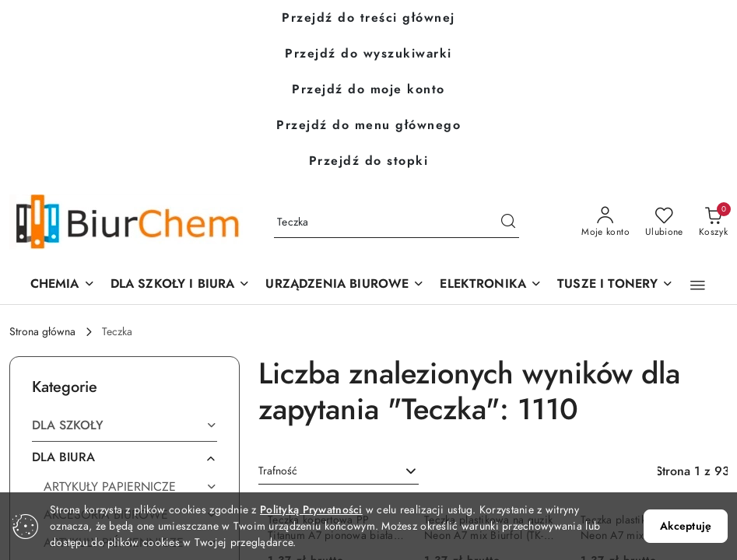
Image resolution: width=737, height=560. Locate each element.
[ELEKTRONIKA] (491, 285)
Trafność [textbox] (278, 471)
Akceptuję (686, 526)
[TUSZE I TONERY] (615, 285)
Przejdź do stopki (369, 161)
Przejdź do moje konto (368, 89)
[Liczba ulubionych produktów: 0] (664, 222)
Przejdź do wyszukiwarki (368, 54)
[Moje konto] (605, 222)
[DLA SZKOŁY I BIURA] (181, 285)
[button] (345, 285)
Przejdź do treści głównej (368, 18)
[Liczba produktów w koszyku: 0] (713, 222)
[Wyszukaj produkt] (397, 222)
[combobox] (339, 471)
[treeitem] (125, 425)
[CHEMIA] (63, 285)
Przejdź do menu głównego (368, 125)
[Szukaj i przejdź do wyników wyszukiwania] (508, 222)
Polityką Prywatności (311, 510)
